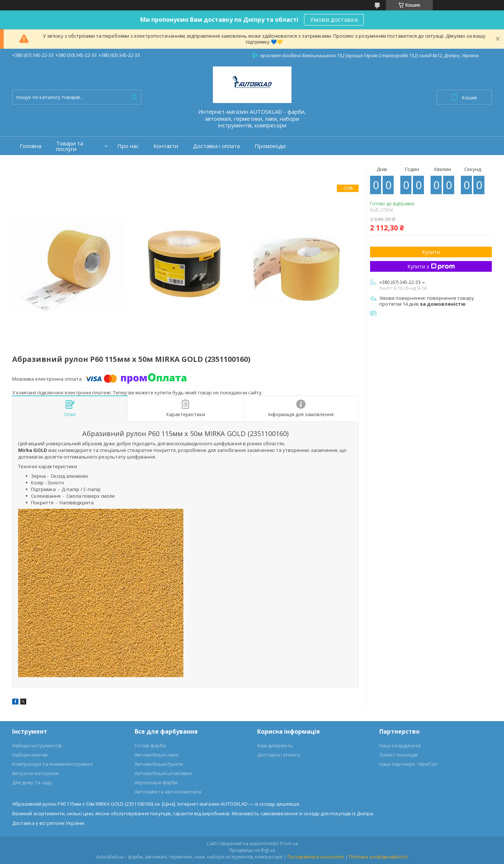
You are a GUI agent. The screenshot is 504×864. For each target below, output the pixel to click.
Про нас (128, 146)
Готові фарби (150, 745)
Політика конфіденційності (378, 857)
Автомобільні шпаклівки (163, 773)
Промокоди (270, 146)
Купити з (431, 266)
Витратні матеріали (35, 773)
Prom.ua (289, 844)
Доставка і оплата (216, 146)
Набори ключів (30, 755)
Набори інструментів (37, 745)
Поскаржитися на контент (316, 857)
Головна (30, 146)
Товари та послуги (70, 146)
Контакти (166, 146)
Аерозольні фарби (156, 782)
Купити (431, 252)
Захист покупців (398, 755)
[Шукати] (134, 97)
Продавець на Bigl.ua (252, 850)
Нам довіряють (275, 745)
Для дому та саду (32, 782)
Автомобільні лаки (156, 755)
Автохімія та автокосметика (168, 792)
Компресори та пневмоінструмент (53, 764)
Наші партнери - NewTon (408, 764)
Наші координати (400, 745)
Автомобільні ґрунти (159, 764)
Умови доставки (334, 20)
